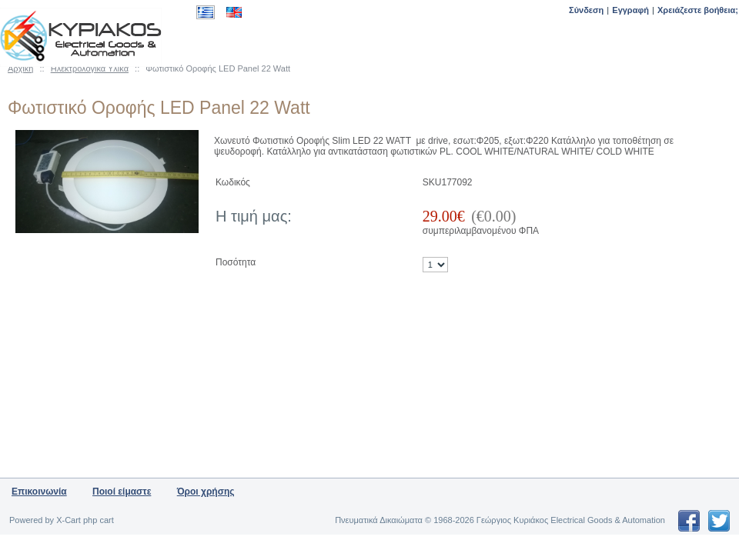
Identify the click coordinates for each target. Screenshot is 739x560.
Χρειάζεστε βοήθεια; (698, 10)
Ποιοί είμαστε (122, 492)
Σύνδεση (586, 10)
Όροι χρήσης (206, 492)
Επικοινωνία (39, 492)
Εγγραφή (630, 10)
